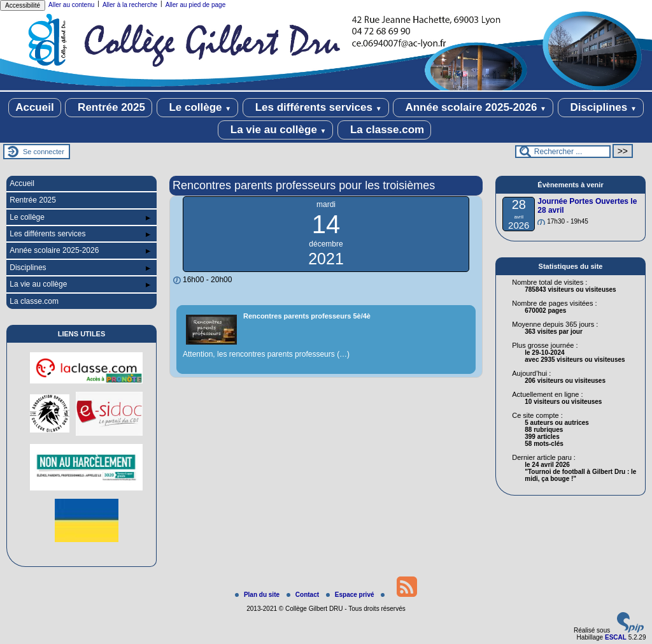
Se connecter (44, 152)
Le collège (198, 108)
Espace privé (351, 595)
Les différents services (316, 108)
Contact (304, 595)
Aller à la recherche (130, 5)
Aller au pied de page (196, 5)
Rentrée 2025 (109, 108)
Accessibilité (23, 5)
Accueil (34, 107)
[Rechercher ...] (563, 152)
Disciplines (601, 108)
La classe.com (384, 130)
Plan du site (258, 595)
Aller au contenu (71, 5)
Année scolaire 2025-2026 (473, 108)
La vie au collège (275, 130)
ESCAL (616, 637)
